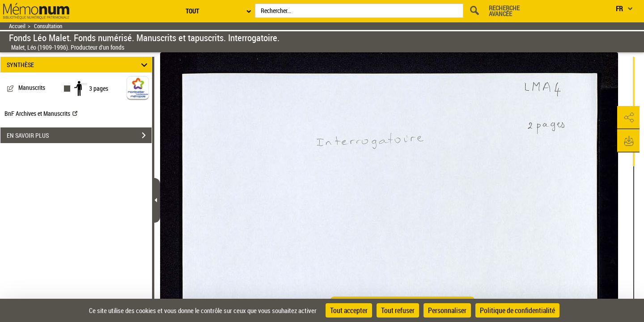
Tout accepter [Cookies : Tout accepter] (349, 310)
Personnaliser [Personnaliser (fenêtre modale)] (447, 310)
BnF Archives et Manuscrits (41, 113)
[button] (628, 118)
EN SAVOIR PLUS (79, 136)
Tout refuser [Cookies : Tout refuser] (398, 310)
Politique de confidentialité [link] (517, 310)
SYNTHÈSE (78, 65)
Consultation (48, 26)
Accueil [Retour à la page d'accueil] (17, 26)
